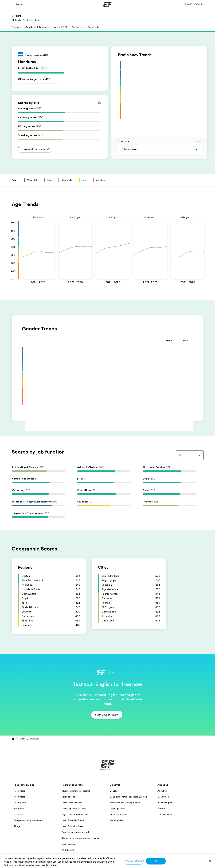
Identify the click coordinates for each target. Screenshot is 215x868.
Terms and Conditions (124, 865)
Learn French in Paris (72, 803)
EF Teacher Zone (118, 814)
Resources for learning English (125, 803)
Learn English (68, 844)
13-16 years (19, 791)
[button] (17, 4)
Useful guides (116, 820)
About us (162, 791)
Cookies (142, 865)
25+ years (19, 809)
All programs (68, 850)
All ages (18, 826)
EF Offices (163, 797)
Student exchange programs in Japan (80, 838)
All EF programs (166, 803)
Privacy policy (102, 865)
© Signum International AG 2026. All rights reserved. (180, 865)
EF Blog (113, 791)
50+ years (19, 814)
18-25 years (20, 803)
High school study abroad (75, 814)
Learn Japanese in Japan (74, 809)
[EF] (107, 4)
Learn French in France (73, 820)
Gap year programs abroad (75, 832)
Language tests (117, 809)
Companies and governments (28, 820)
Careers (161, 809)
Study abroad (68, 797)
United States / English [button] (24, 865)
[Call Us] (192, 4)
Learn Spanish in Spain (72, 826)
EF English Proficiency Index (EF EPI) (129, 797)
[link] (26, 18)
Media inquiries (165, 814)
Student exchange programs (76, 791)
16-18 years (19, 797)
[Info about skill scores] (100, 103)
